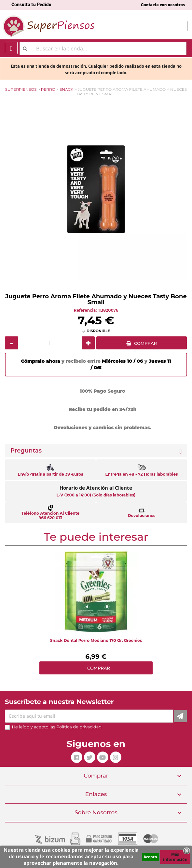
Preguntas (26, 451)
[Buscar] (103, 48)
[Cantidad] (50, 343)
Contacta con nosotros (163, 5)
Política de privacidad (79, 727)
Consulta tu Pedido (31, 5)
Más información (175, 857)
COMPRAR (145, 343)
